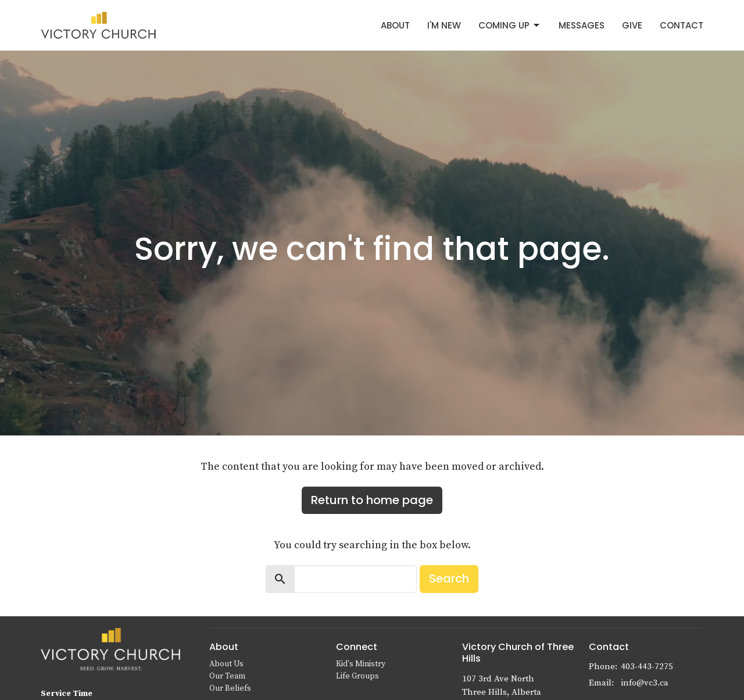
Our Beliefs (230, 688)
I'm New (444, 25)
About (395, 25)
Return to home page (372, 500)
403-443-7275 (647, 667)
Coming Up (510, 25)
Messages (582, 25)
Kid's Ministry (361, 664)
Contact (682, 25)
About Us (226, 664)
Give (632, 25)
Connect (357, 647)
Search (449, 578)
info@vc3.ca (645, 683)
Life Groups (357, 676)
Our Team (227, 676)
